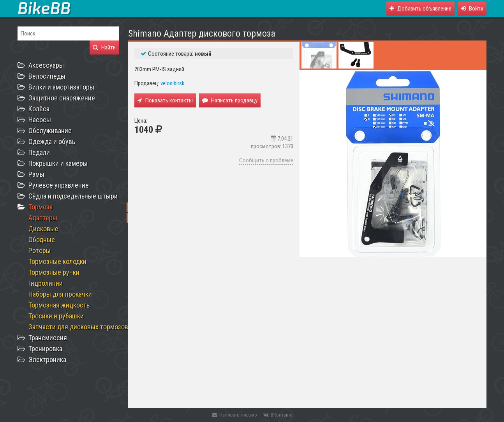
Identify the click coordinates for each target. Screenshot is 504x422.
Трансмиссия (48, 338)
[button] (472, 9)
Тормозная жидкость (59, 305)
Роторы (40, 251)
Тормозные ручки (54, 272)
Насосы (40, 120)
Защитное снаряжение (62, 98)
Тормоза (41, 207)
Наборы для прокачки (60, 294)
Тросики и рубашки (56, 316)
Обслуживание (50, 131)
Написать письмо (235, 415)
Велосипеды (47, 76)
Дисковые (43, 229)
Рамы (36, 174)
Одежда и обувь (52, 142)
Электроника (47, 360)
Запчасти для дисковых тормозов (78, 327)
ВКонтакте (278, 415)
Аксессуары (46, 65)
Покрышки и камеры (58, 163)
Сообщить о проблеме (266, 160)
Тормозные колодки (57, 261)
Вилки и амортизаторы (61, 87)
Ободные (42, 240)
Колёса (39, 109)
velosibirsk (173, 83)
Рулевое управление (59, 185)
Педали (39, 152)
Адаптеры (43, 218)
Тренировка (45, 349)
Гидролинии (46, 283)
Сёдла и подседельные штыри (73, 196)
